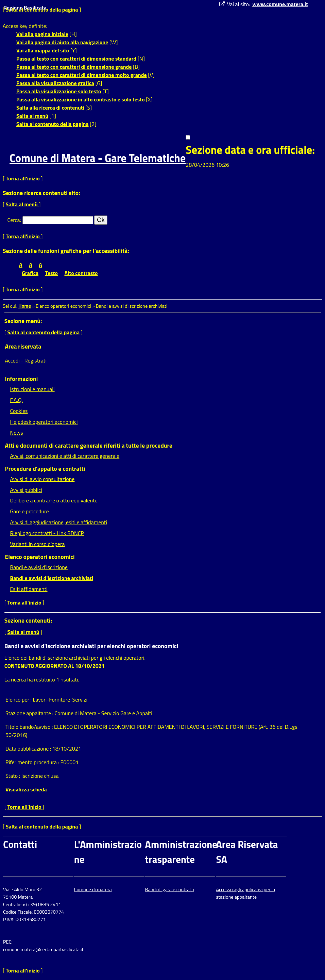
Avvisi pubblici (26, 490)
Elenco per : (19, 700)
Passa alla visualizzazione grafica (55, 83)
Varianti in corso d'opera (37, 544)
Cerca (14, 220)
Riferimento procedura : (33, 762)
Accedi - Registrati (26, 360)
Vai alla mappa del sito (43, 50)
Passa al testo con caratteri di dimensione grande (74, 67)
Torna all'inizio (23, 178)
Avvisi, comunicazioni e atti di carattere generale (65, 456)
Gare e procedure (29, 511)
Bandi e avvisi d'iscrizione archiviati (52, 578)
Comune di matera (93, 889)
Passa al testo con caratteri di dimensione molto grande (82, 75)
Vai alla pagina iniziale (42, 34)
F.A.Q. (16, 400)
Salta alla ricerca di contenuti (50, 108)
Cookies (19, 411)
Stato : (13, 776)
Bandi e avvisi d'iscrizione (39, 567)
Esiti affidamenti (29, 589)
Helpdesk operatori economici (44, 422)
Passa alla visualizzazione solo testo (59, 91)
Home (25, 306)
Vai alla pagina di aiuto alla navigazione (62, 42)
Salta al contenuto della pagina (53, 124)
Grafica (30, 273)
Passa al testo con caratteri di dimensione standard (76, 59)
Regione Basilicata (25, 7)
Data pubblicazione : (29, 749)
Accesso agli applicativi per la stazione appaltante (245, 893)
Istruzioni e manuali (32, 389)
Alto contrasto (81, 273)
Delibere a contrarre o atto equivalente (54, 500)
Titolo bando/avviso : (30, 727)
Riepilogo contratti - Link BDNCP (47, 533)
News (16, 433)
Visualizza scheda (26, 789)
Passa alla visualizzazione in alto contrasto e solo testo (81, 99)
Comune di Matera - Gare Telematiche (98, 158)
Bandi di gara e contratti (170, 889)
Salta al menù (32, 116)
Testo (52, 273)
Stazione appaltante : (30, 713)
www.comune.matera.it (280, 4)
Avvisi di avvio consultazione (42, 479)
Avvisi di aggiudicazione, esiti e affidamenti (58, 522)
